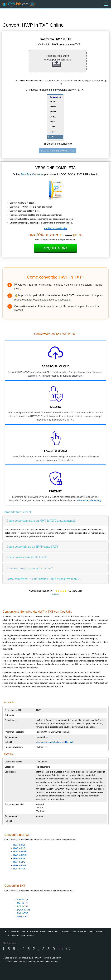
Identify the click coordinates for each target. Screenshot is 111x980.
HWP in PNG (20, 865)
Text (53, 127)
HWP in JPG (19, 862)
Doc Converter (62, 931)
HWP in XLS (19, 848)
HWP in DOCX (20, 855)
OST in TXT (23, 903)
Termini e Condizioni (52, 958)
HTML (54, 112)
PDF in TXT (23, 906)
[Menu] (106, 4)
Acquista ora (55, 248)
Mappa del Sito (10, 958)
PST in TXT (23, 900)
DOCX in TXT (24, 910)
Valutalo (55, 594)
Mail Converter (47, 931)
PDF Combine (28, 935)
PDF (53, 101)
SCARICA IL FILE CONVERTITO (58, 151)
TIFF (53, 132)
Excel (53, 107)
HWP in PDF (19, 845)
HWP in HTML (20, 852)
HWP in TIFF (20, 869)
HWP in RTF (19, 858)
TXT (53, 137)
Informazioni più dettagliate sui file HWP (55, 742)
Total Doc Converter (32, 174)
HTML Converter (78, 931)
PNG (53, 122)
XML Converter (12, 935)
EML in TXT (23, 913)
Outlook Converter (29, 931)
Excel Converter (95, 931)
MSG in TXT (23, 917)
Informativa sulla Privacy (89, 500)
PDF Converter (12, 931)
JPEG (53, 117)
